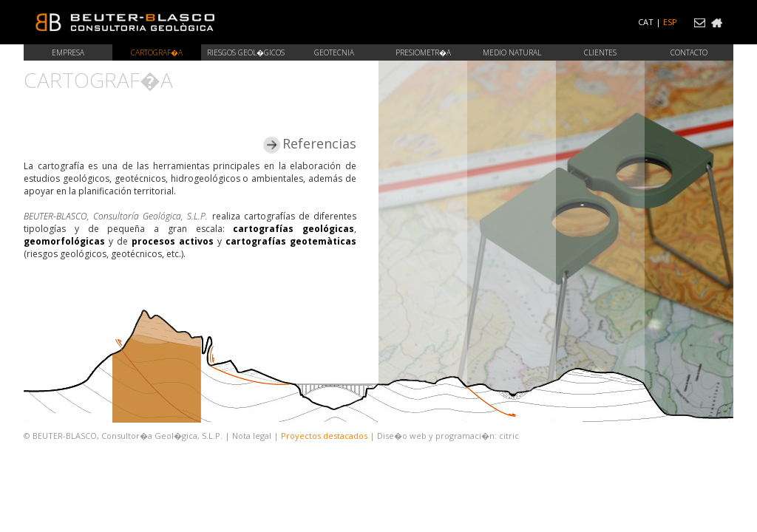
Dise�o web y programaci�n (436, 436)
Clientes (600, 52)
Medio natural (512, 52)
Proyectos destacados (324, 436)
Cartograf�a (157, 52)
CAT (646, 22)
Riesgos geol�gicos (246, 52)
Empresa (68, 52)
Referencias (310, 143)
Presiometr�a (423, 52)
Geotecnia (334, 52)
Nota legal (252, 436)
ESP (670, 22)
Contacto (689, 52)
